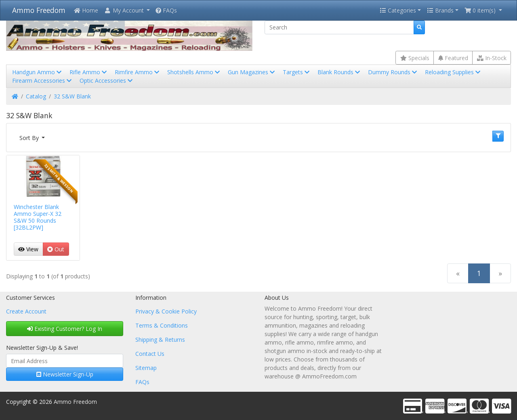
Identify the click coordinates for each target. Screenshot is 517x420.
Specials (415, 58)
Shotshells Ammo (194, 72)
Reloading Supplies (453, 72)
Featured (453, 58)
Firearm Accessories (43, 80)
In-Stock (492, 58)
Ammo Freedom (39, 10)
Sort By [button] (30, 138)
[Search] (339, 27)
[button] (127, 10)
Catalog (36, 96)
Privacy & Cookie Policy (166, 311)
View (28, 249)
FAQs (166, 10)
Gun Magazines (252, 72)
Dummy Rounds (393, 72)
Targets (297, 72)
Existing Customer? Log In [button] (65, 329)
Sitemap (146, 368)
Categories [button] (398, 10)
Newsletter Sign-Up (65, 374)
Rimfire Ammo (138, 72)
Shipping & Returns (160, 340)
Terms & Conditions (162, 325)
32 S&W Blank (72, 96)
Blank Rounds (339, 72)
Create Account (26, 311)
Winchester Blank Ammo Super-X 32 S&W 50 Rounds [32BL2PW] (38, 217)
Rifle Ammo (89, 72)
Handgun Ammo (38, 72)
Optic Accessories (107, 80)
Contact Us (150, 354)
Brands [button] (440, 10)
